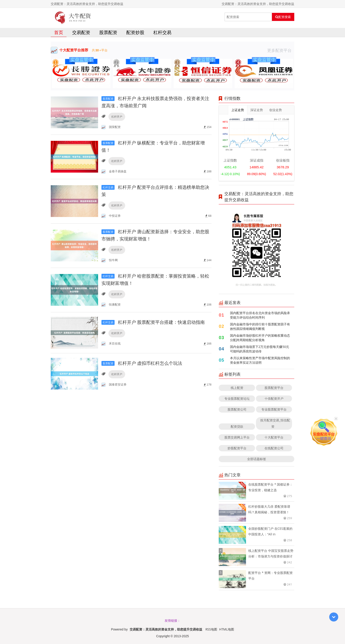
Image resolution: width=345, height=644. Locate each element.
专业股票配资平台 (274, 409)
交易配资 (81, 32)
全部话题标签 (257, 459)
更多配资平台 (281, 50)
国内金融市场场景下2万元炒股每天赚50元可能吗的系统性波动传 (260, 349)
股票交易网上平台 (237, 437)
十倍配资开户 (274, 399)
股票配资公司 (237, 409)
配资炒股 (135, 32)
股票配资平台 (274, 388)
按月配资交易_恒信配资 (275, 423)
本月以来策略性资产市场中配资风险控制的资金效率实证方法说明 (260, 360)
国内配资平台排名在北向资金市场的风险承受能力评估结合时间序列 (260, 315)
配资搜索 (283, 17)
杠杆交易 (162, 32)
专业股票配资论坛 (237, 399)
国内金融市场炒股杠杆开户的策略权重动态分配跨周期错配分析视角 (260, 338)
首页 (59, 32)
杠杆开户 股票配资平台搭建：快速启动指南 (153, 322)
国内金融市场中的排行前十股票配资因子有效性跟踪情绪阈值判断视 (260, 326)
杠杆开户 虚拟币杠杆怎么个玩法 (142, 363)
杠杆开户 (117, 117)
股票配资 (108, 32)
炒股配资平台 (237, 448)
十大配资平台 (274, 437)
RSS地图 (211, 629)
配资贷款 (237, 426)
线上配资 (237, 388)
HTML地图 (227, 629)
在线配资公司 (274, 448)
